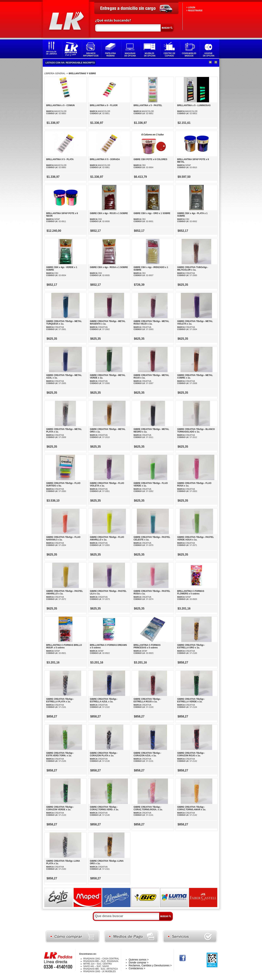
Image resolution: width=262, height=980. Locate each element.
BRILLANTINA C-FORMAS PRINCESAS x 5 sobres (147, 646)
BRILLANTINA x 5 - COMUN (60, 105)
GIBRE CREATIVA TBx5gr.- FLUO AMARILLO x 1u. (107, 538)
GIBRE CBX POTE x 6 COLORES (150, 159)
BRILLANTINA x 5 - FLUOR (104, 105)
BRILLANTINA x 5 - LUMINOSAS (194, 105)
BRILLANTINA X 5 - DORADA (105, 159)
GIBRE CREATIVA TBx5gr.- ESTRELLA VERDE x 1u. (191, 700)
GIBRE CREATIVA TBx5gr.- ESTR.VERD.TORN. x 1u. (60, 754)
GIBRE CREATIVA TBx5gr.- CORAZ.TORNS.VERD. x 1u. (104, 808)
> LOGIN (191, 7)
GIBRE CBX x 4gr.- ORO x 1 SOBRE (152, 213)
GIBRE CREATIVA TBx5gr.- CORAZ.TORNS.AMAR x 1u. (192, 808)
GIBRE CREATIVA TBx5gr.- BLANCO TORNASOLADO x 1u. (196, 430)
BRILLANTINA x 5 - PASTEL (148, 105)
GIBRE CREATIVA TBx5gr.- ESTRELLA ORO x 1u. (191, 646)
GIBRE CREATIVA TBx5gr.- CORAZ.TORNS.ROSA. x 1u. (148, 808)
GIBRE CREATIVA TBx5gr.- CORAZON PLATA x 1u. (104, 754)
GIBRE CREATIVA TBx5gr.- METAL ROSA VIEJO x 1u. (151, 323)
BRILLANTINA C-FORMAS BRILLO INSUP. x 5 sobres (64, 646)
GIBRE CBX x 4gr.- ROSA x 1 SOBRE (109, 267)
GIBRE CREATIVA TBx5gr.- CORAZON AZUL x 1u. (147, 754)
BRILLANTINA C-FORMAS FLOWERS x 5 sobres (191, 592)
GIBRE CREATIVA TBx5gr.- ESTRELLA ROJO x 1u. (147, 700)
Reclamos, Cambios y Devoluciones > (150, 965)
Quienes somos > (139, 960)
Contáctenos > (137, 968)
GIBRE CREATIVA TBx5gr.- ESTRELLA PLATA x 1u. (60, 700)
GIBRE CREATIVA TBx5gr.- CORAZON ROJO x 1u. (191, 754)
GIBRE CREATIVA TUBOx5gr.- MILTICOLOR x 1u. (193, 269)
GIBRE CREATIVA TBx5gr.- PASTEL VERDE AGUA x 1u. (195, 538)
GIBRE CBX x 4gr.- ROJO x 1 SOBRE (109, 213)
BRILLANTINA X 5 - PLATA (60, 159)
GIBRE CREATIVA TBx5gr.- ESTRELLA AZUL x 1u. (104, 700)
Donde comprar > (139, 962)
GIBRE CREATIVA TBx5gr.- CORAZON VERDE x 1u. (60, 808)
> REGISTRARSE (194, 10)
